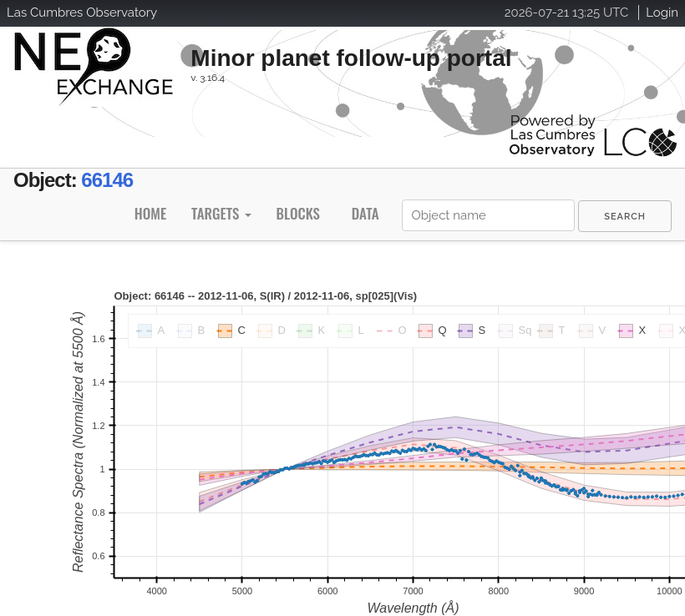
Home (150, 213)
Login (662, 13)
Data (365, 213)
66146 (107, 180)
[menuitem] (625, 216)
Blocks (297, 213)
